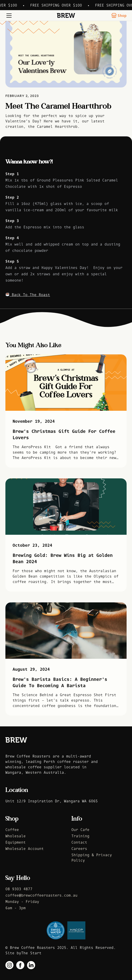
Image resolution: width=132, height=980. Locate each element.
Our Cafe (80, 830)
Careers (79, 849)
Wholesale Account (25, 849)
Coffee (12, 830)
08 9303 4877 (19, 889)
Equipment (16, 842)
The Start (31, 953)
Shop (119, 16)
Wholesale (16, 836)
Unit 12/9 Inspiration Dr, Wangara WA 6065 (52, 801)
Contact (79, 842)
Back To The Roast (28, 295)
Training (80, 836)
